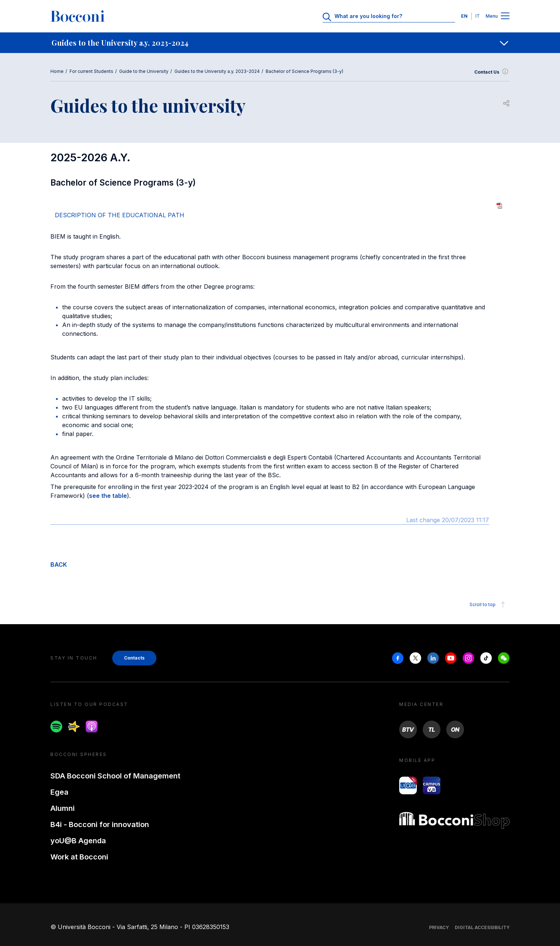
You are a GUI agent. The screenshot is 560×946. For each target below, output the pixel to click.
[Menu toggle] (505, 16)
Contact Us (492, 72)
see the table (108, 496)
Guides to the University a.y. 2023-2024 (217, 71)
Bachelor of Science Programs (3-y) (304, 71)
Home (57, 71)
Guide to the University (144, 71)
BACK (59, 565)
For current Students (91, 71)
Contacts (134, 658)
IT (478, 16)
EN (464, 16)
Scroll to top (488, 605)
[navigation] (280, 43)
